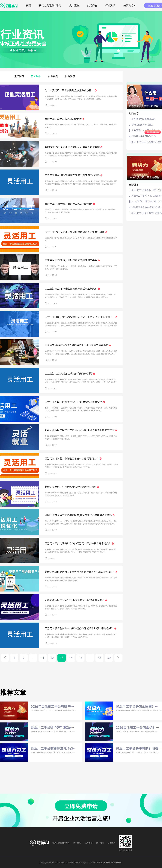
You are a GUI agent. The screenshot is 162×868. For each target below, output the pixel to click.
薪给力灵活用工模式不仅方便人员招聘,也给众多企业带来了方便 (79, 430)
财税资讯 (70, 76)
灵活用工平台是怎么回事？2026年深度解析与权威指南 (136, 707)
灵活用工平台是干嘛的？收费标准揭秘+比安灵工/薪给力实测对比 (137, 749)
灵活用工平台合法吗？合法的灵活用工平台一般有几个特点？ (78, 543)
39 (109, 658)
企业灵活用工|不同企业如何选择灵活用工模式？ (71, 289)
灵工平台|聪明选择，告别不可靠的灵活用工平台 (71, 260)
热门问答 (92, 5)
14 (71, 658)
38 (99, 658)
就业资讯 (53, 76)
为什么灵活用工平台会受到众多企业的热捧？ (69, 90)
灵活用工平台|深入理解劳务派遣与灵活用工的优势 (72, 175)
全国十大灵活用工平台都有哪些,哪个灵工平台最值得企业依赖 (78, 515)
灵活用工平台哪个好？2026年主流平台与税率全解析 (52, 728)
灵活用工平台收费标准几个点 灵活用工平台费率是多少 (52, 749)
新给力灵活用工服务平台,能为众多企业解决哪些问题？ (75, 600)
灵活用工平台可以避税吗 (144, 136)
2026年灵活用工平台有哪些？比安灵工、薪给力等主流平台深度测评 (52, 707)
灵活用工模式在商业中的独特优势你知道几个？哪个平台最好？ (79, 628)
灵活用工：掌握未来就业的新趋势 (63, 119)
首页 (28, 5)
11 (43, 658)
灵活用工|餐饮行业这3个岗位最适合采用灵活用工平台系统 (77, 345)
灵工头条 (36, 76)
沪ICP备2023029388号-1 (113, 862)
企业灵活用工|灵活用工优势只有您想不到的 (69, 374)
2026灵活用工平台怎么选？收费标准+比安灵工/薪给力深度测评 (137, 728)
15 (81, 658)
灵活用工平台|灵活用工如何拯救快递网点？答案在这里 (75, 232)
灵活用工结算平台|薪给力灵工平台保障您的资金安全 (73, 402)
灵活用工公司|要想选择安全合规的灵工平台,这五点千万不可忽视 (79, 317)
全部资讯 (19, 76)
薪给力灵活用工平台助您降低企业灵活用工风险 (71, 487)
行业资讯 (110, 5)
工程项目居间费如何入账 (143, 119)
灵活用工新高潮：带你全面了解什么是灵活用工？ (72, 459)
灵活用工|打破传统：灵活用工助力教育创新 (69, 204)
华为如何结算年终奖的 (142, 125)
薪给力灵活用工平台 (50, 5)
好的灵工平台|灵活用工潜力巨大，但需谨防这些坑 (72, 147)
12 (52, 658)
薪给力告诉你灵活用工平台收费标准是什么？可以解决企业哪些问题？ (79, 572)
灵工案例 (74, 5)
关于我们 (128, 5)
